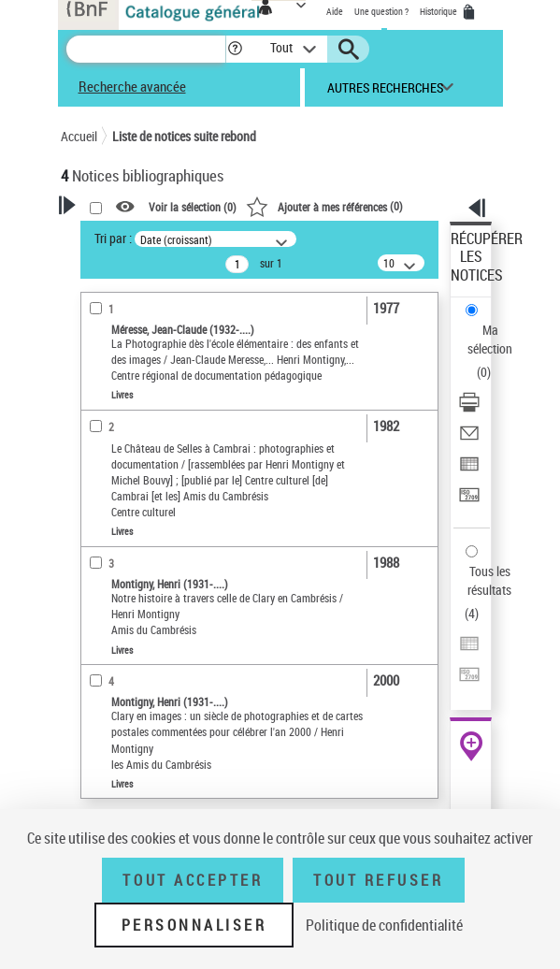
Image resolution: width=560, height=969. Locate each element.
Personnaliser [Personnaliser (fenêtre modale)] (194, 925)
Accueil (79, 136)
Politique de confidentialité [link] (384, 925)
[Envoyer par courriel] (469, 439)
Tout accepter (193, 880)
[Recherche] (146, 49)
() (324, 206)
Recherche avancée (132, 86)
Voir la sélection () (193, 208)
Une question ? (381, 11)
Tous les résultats (489, 580)
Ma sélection (490, 339)
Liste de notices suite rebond (184, 136)
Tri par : (113, 238)
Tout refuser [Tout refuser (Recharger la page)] (378, 880)
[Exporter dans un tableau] (469, 470)
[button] (235, 49)
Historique (439, 11)
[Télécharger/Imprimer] (469, 408)
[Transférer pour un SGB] (469, 501)
